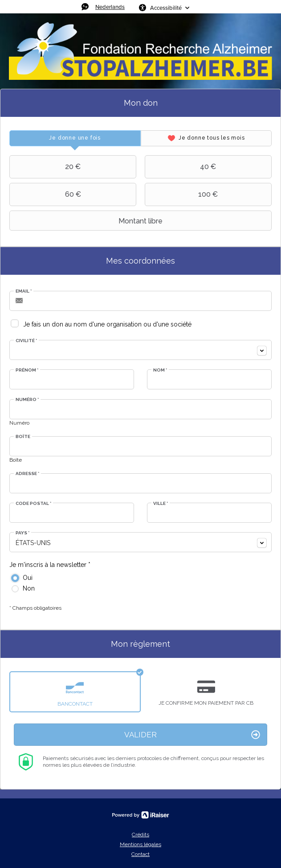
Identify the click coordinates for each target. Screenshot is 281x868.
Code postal (33, 503)
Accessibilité (166, 8)
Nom (160, 370)
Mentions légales (140, 844)
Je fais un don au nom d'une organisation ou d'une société (107, 324)
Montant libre (87, 221)
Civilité (26, 341)
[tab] (75, 138)
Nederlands (110, 7)
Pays (22, 533)
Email (24, 291)
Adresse (27, 473)
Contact (140, 854)
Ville (161, 503)
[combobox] (140, 350)
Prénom (27, 370)
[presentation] (75, 138)
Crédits (140, 835)
